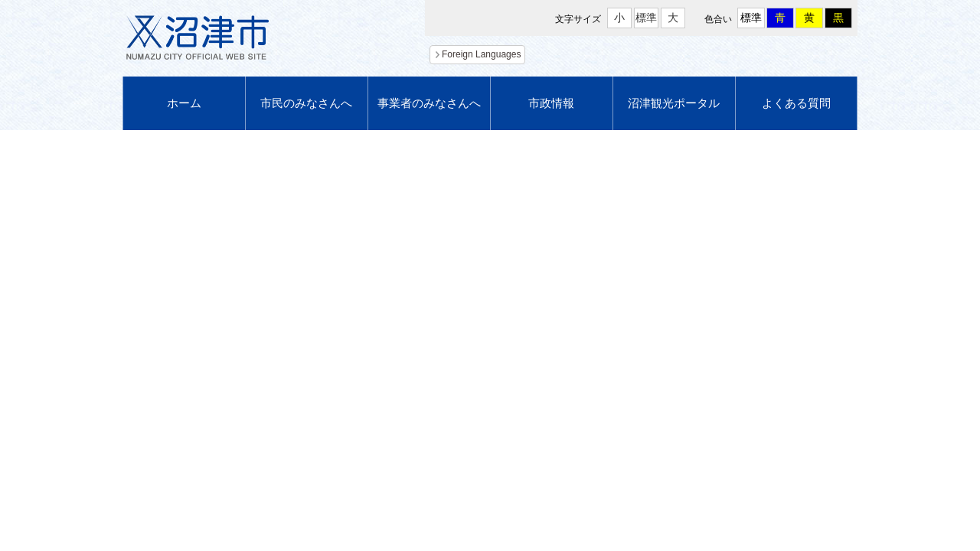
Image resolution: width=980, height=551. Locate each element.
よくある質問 (796, 103)
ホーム (184, 103)
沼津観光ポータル (674, 103)
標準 (646, 18)
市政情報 (551, 103)
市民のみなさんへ (306, 103)
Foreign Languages (481, 54)
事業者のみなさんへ (429, 103)
